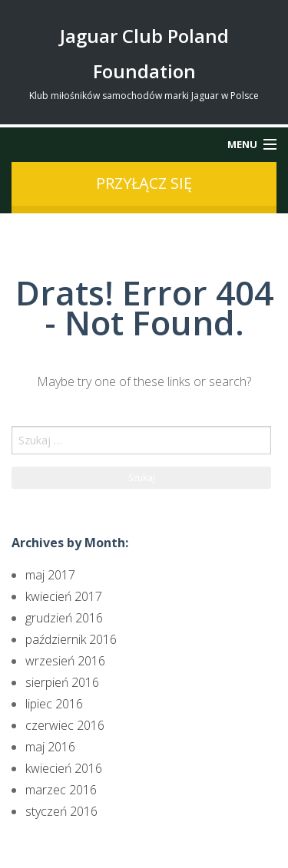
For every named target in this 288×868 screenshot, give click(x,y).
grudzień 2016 (64, 618)
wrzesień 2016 (65, 661)
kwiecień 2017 (64, 596)
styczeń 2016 (61, 811)
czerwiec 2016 (65, 725)
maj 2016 (50, 747)
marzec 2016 (61, 790)
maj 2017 (50, 575)
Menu (242, 144)
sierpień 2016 (62, 682)
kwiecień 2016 (64, 768)
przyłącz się (144, 183)
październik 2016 (71, 639)
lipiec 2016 (54, 704)
